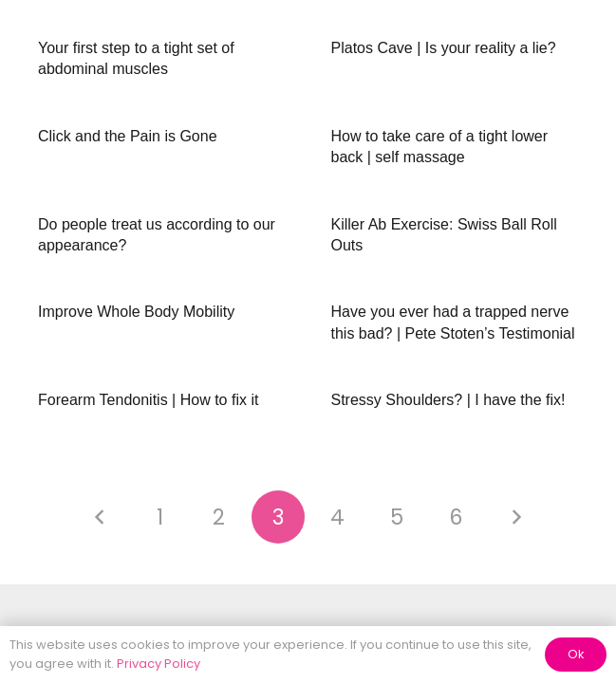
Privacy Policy (159, 664)
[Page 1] (160, 517)
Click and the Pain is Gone (128, 136)
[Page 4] (338, 517)
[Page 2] (219, 517)
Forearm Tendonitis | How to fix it (148, 400)
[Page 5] (397, 517)
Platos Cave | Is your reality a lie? (444, 48)
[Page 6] (456, 517)
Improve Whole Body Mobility (136, 312)
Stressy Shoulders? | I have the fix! (448, 400)
